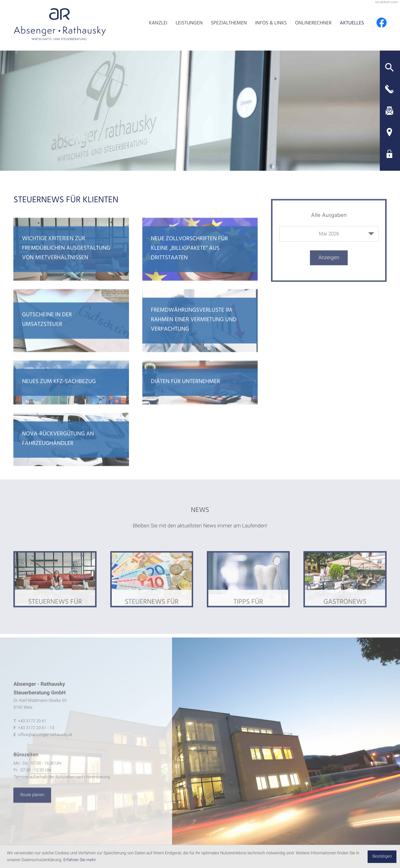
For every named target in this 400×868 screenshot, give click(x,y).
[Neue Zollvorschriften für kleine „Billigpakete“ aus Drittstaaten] (200, 258)
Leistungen (182, 25)
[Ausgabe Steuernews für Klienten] (55, 589)
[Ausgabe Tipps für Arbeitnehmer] (248, 589)
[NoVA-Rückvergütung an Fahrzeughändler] (71, 449)
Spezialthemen (224, 25)
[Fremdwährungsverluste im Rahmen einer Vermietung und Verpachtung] (200, 330)
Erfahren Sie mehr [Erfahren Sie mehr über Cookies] (79, 860)
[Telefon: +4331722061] (32, 731)
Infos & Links (267, 25)
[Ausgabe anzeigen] (329, 267)
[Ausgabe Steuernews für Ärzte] (152, 589)
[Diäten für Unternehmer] (200, 392)
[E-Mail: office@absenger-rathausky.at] (389, 111)
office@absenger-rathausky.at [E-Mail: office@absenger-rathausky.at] (45, 745)
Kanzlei (150, 25)
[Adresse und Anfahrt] (389, 133)
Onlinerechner (311, 25)
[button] (389, 67)
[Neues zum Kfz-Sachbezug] (71, 392)
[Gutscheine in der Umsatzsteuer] (71, 330)
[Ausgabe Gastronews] (345, 589)
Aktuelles (351, 25)
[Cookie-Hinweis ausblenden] (382, 857)
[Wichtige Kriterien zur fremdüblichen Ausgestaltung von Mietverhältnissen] (71, 258)
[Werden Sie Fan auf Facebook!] (382, 24)
